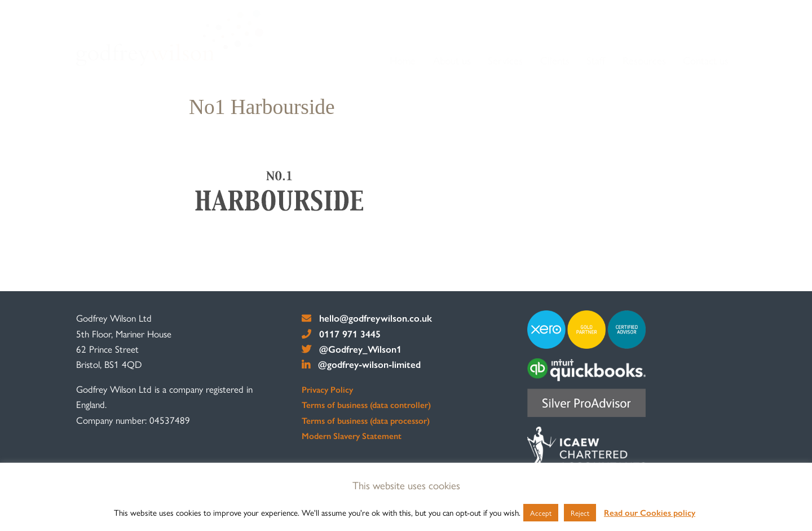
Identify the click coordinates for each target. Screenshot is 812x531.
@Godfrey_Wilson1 (352, 349)
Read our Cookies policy (650, 512)
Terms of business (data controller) (366, 405)
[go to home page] (170, 38)
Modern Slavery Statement (352, 436)
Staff (596, 60)
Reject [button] (580, 513)
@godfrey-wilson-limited (361, 364)
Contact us (706, 60)
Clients (555, 60)
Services (505, 60)
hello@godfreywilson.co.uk (367, 318)
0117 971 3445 (341, 333)
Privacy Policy (327, 389)
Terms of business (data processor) (366, 420)
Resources (644, 60)
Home (403, 60)
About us (452, 60)
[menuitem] (403, 61)
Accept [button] (541, 513)
